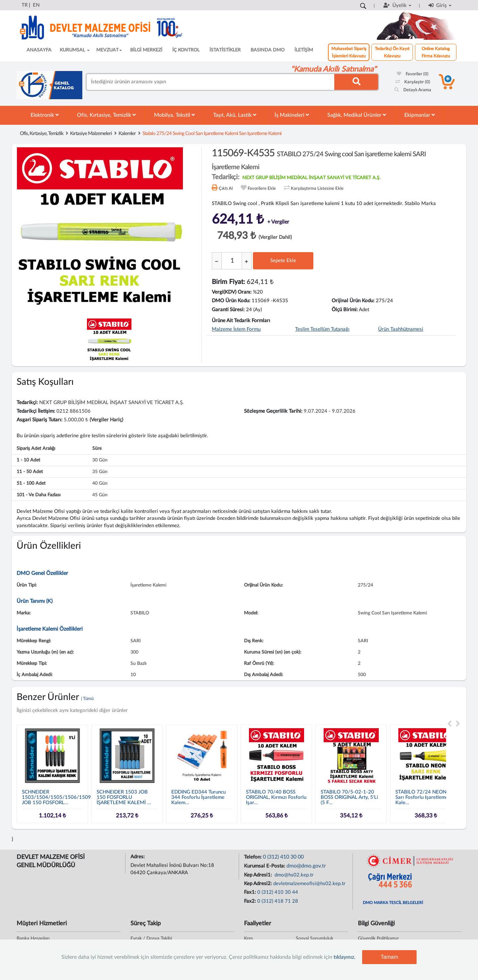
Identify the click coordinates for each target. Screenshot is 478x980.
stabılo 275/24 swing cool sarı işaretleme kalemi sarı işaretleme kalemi (212, 134)
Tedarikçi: (27, 403)
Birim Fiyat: (228, 282)
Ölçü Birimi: (345, 310)
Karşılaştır (413, 82)
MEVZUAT (109, 50)
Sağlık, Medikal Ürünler (357, 115)
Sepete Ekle (283, 261)
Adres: (138, 857)
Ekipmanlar (420, 115)
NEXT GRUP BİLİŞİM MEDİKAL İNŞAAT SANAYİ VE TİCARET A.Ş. (311, 178)
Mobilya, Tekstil (174, 115)
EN (36, 5)
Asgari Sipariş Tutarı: (40, 420)
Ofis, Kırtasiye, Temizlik (106, 115)
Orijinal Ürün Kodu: (353, 301)
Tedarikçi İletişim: (36, 411)
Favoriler (413, 74)
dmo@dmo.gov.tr (306, 866)
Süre (97, 449)
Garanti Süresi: (228, 310)
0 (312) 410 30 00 (283, 857)
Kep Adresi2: (259, 884)
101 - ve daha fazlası (39, 495)
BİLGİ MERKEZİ (146, 50)
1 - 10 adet (28, 460)
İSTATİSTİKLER (225, 50)
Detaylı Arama (413, 90)
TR (25, 5)
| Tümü (87, 699)
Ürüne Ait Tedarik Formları (241, 321)
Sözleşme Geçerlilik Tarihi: (273, 411)
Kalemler (127, 134)
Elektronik (45, 115)
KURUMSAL (75, 50)
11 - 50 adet (30, 472)
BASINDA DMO (268, 50)
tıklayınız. (345, 957)
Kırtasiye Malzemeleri (91, 134)
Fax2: (251, 901)
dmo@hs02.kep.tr (293, 875)
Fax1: (251, 892)
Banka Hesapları (33, 939)
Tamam (389, 957)
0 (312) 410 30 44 (278, 892)
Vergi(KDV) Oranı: (232, 292)
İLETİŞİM (304, 50)
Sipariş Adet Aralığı (36, 449)
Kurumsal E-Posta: (265, 866)
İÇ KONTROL (186, 50)
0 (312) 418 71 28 (278, 901)
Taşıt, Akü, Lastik (235, 115)
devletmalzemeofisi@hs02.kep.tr (309, 884)
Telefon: (253, 857)
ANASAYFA (39, 50)
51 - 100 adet (31, 483)
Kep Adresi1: (259, 875)
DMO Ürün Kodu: (231, 301)
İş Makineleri (292, 115)
